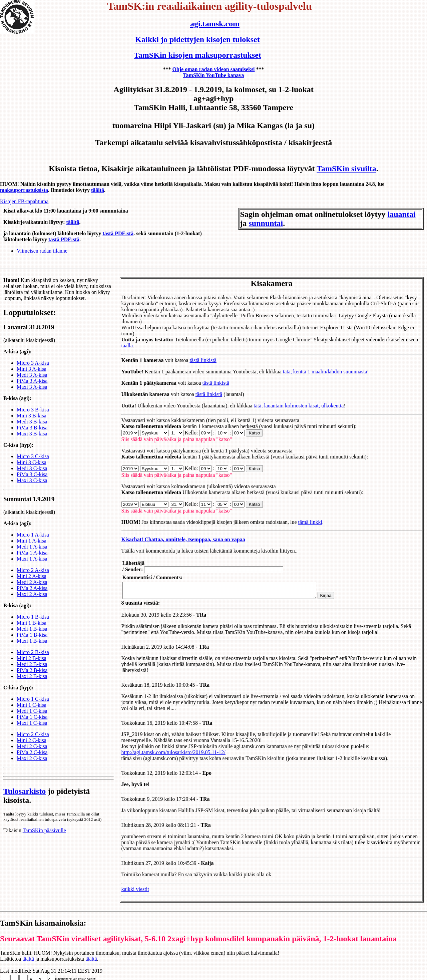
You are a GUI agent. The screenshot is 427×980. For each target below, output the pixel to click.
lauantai (402, 214)
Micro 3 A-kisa (33, 369)
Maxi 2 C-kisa (32, 764)
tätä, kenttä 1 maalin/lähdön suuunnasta (317, 366)
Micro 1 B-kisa (33, 623)
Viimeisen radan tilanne (42, 251)
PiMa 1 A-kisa (32, 559)
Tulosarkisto (25, 797)
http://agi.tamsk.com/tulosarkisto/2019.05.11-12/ (165, 749)
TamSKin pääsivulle (44, 836)
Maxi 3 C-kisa (32, 486)
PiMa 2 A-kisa (32, 594)
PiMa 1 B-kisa (32, 641)
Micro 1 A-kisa (33, 541)
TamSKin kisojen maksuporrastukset (197, 55)
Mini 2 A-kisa (32, 582)
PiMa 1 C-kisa (32, 723)
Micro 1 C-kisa (33, 705)
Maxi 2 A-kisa (32, 600)
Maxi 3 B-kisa (32, 440)
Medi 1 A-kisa (32, 553)
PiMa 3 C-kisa (32, 480)
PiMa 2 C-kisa (32, 758)
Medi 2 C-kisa (32, 752)
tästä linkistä (195, 354)
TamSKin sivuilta (346, 169)
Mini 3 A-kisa (32, 375)
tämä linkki (302, 516)
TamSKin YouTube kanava (213, 75)
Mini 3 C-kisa (32, 468)
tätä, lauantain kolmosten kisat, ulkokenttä (291, 400)
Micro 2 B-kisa (33, 658)
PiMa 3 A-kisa (32, 387)
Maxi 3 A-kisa (32, 393)
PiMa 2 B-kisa (32, 676)
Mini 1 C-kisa (32, 711)
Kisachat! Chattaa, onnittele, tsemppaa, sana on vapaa (175, 533)
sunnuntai (266, 223)
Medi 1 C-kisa (32, 717)
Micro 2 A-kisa (33, 576)
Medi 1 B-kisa (32, 635)
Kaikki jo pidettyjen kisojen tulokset (197, 39)
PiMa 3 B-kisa (32, 434)
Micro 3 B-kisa (33, 416)
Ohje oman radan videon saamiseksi (213, 69)
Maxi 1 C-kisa (32, 729)
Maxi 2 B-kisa (32, 682)
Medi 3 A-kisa (32, 381)
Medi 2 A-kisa (32, 588)
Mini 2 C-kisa (32, 746)
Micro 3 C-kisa (33, 462)
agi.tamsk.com (215, 24)
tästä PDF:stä (118, 233)
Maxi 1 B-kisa (32, 647)
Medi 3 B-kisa (32, 428)
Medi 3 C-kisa (32, 474)
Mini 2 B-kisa (32, 664)
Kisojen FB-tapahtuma (24, 201)
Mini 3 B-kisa (32, 422)
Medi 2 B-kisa (32, 670)
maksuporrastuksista (24, 190)
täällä (119, 340)
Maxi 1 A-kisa (32, 565)
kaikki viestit (127, 886)
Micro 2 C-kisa (33, 740)
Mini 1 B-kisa (32, 629)
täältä (98, 190)
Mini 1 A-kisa (32, 547)
